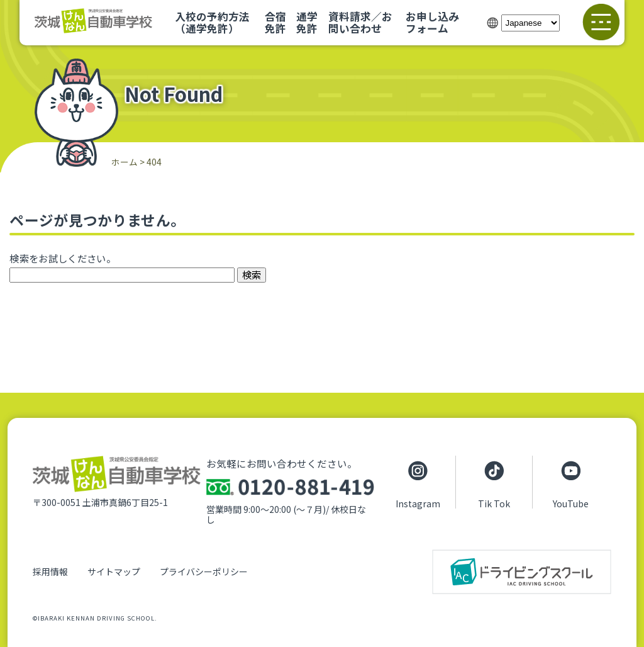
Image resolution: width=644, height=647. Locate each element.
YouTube (571, 503)
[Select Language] (530, 23)
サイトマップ (114, 571)
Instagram (418, 503)
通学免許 (307, 22)
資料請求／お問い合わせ (360, 22)
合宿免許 (275, 22)
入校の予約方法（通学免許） (212, 22)
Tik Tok (494, 503)
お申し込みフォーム (432, 22)
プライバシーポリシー (204, 571)
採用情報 (50, 571)
